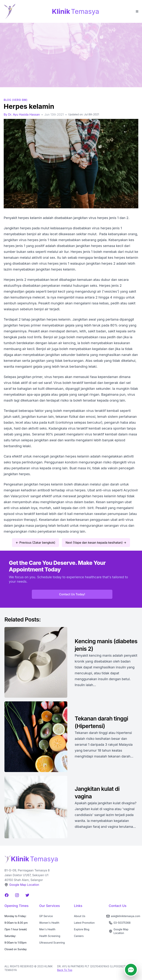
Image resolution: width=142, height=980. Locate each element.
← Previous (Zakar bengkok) (35, 543)
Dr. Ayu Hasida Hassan (24, 114)
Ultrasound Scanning (52, 943)
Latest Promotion (84, 923)
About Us (80, 916)
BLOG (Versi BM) (16, 100)
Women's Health (49, 923)
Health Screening (50, 936)
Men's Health (47, 929)
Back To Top (65, 970)
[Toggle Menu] (137, 11)
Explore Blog (82, 929)
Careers (79, 936)
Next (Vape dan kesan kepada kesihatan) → (96, 543)
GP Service (46, 916)
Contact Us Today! (72, 594)
